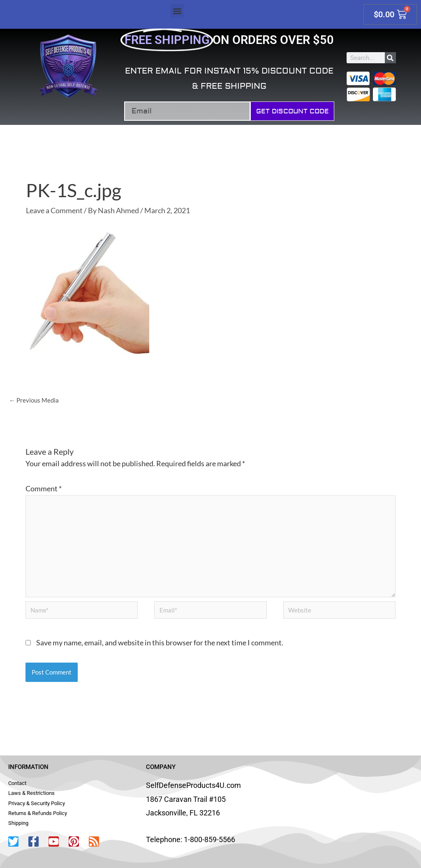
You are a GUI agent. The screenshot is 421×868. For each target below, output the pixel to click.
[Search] (390, 58)
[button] (177, 11)
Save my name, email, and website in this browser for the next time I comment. (160, 642)
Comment (44, 488)
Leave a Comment (54, 210)
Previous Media (34, 400)
